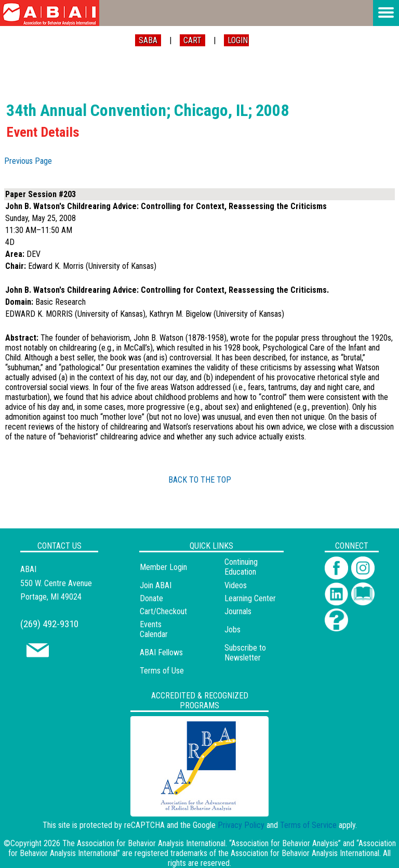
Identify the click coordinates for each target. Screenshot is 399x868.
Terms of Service (308, 825)
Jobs (232, 630)
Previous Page (28, 161)
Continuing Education (241, 567)
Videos (236, 585)
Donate (151, 598)
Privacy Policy (241, 825)
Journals (238, 611)
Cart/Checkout (163, 611)
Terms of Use (162, 671)
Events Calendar (154, 629)
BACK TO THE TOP (200, 480)
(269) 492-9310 (49, 624)
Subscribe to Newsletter (245, 653)
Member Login (163, 567)
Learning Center (250, 598)
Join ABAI (156, 585)
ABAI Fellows (161, 652)
